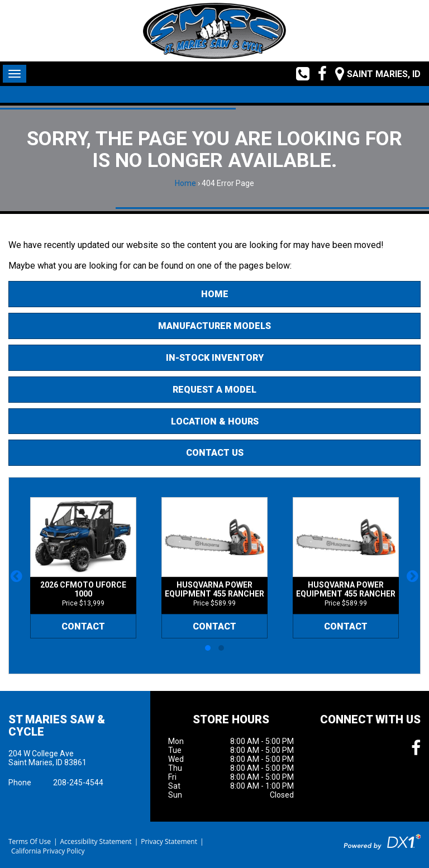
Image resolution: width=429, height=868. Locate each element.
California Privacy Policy (48, 851)
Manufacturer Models (214, 326)
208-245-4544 (78, 783)
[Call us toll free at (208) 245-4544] (299, 74)
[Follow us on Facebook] (318, 74)
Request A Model (214, 390)
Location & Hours (215, 421)
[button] (16, 576)
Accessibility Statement (96, 841)
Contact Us (215, 453)
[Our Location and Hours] (374, 74)
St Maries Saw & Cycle (57, 726)
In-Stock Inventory (215, 358)
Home (185, 183)
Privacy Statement (169, 841)
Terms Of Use (30, 841)
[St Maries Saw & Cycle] (214, 31)
